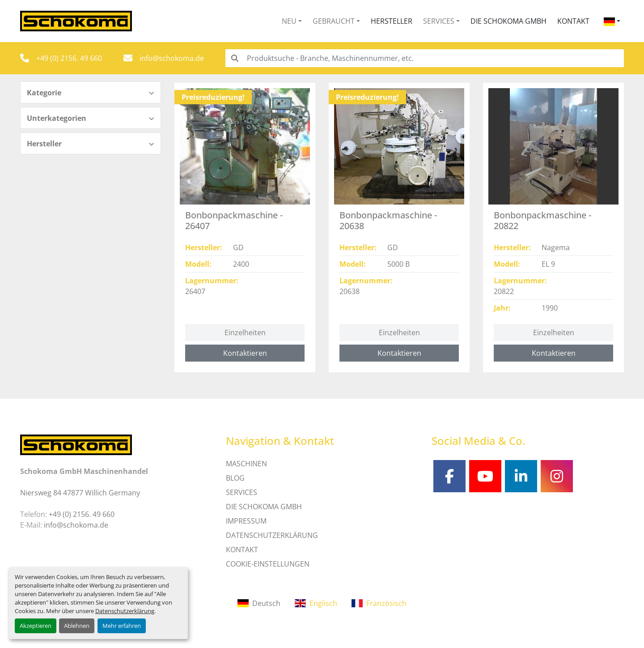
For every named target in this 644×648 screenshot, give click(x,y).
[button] (292, 21)
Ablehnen (77, 626)
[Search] (425, 58)
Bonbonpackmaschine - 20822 (542, 220)
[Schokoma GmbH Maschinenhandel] (76, 444)
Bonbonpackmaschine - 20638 (388, 220)
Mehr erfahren (122, 626)
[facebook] (449, 476)
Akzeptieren (36, 626)
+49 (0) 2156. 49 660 (69, 58)
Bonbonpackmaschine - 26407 (234, 220)
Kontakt (573, 21)
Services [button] (439, 21)
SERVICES (241, 492)
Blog (235, 478)
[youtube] (485, 476)
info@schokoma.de (172, 58)
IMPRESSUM (246, 521)
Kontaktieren (245, 353)
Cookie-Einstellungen (268, 564)
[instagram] (557, 476)
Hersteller (392, 21)
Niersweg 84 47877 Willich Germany (80, 493)
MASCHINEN (246, 464)
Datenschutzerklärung (125, 611)
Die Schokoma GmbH (508, 21)
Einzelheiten (245, 333)
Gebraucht (334, 21)
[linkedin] (521, 476)
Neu (289, 21)
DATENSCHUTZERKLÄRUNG (272, 535)
